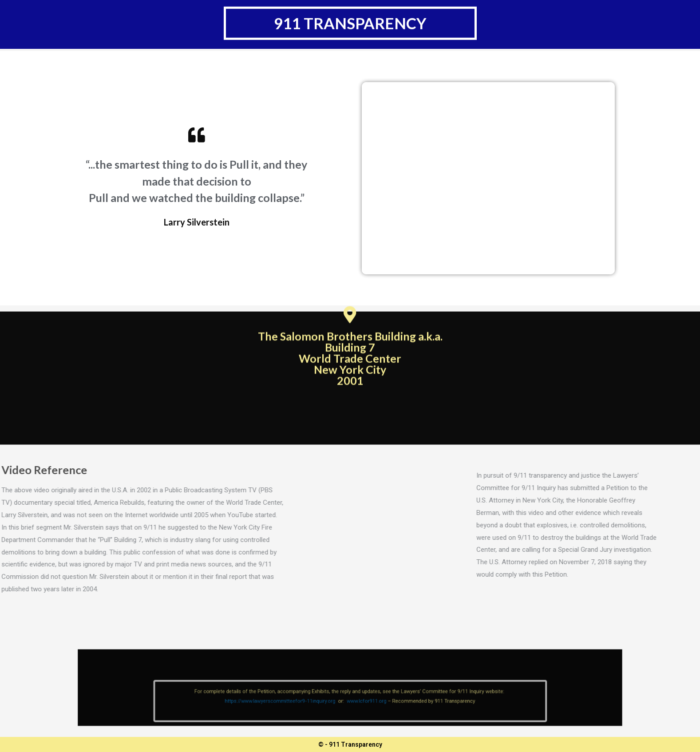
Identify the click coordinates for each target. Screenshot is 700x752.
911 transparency (350, 19)
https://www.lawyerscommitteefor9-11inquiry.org (297, 706)
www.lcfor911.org (363, 706)
